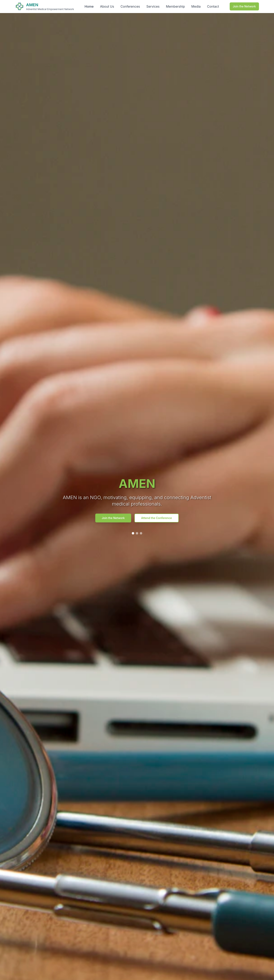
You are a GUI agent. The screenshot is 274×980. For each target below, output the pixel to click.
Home (89, 6)
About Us (107, 6)
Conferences (130, 6)
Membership (175, 6)
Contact (213, 6)
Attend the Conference (157, 518)
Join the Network (244, 6)
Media (196, 6)
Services (153, 6)
